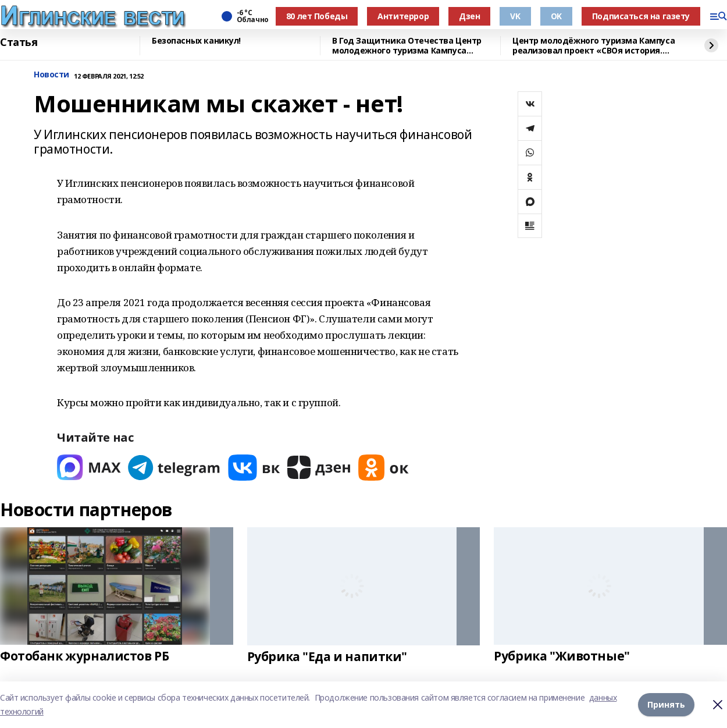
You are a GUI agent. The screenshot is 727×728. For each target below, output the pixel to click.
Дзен (469, 16)
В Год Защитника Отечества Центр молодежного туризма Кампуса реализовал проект (407, 46)
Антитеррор (403, 16)
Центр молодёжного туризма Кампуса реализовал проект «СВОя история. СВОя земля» (594, 46)
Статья (19, 42)
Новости (51, 75)
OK (556, 16)
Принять (666, 704)
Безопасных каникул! (196, 41)
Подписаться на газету (641, 16)
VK (515, 16)
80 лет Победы (317, 16)
